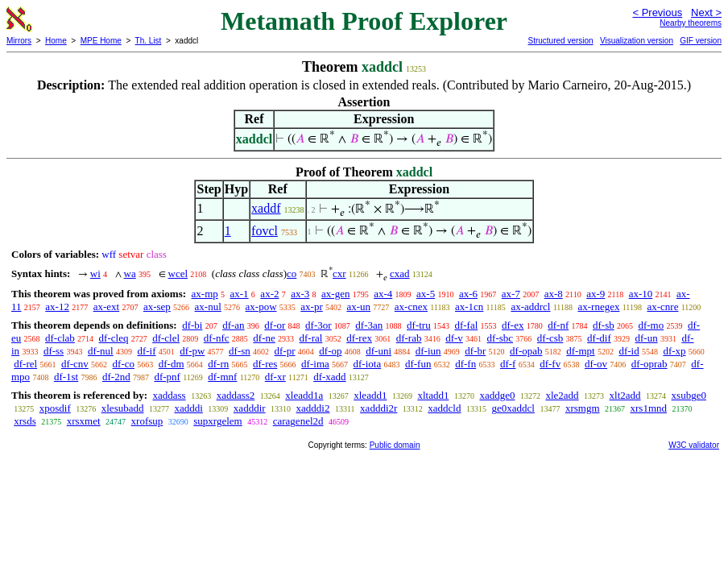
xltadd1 (433, 395)
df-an (233, 325)
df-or (275, 325)
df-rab (409, 338)
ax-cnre (662, 307)
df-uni (378, 351)
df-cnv (75, 364)
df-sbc (500, 338)
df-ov (596, 364)
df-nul (101, 351)
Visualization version (637, 41)
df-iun (428, 351)
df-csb (550, 338)
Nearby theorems (691, 23)
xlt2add (625, 395)
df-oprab (649, 364)
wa (130, 273)
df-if (146, 351)
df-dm (172, 364)
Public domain (395, 445)
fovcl (265, 231)
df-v (454, 338)
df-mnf (222, 377)
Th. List (149, 41)
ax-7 (511, 294)
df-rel (25, 364)
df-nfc (217, 338)
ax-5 (426, 294)
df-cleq (114, 338)
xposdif (55, 408)
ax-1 (240, 294)
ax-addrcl (530, 307)
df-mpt (580, 351)
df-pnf (167, 377)
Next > (706, 12)
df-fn (465, 364)
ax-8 (554, 294)
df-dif (599, 338)
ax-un (358, 307)
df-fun (418, 364)
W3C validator (694, 445)
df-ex (513, 325)
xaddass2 (236, 395)
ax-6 (468, 294)
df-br (475, 351)
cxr (339, 273)
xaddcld (444, 408)
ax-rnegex (598, 307)
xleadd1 (370, 395)
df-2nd (116, 377)
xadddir (250, 408)
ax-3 (300, 294)
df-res (265, 364)
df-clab (60, 338)
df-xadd (329, 377)
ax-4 (383, 294)
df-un (646, 338)
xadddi (188, 408)
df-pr (285, 351)
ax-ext (106, 307)
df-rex (359, 338)
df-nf (558, 325)
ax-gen (335, 294)
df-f (508, 364)
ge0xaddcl (513, 408)
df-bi (192, 325)
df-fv (550, 364)
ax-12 (57, 307)
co (292, 273)
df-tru (419, 325)
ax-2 (269, 294)
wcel (178, 273)
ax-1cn (469, 307)
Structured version (560, 41)
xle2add (562, 395)
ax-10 (641, 294)
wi (95, 273)
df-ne (264, 338)
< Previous (657, 12)
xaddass (169, 395)
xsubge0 (689, 395)
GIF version (701, 41)
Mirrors (19, 41)
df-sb (604, 325)
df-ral (311, 338)
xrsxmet (84, 421)
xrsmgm (583, 408)
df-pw (192, 351)
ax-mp (205, 294)
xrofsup (147, 421)
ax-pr (311, 307)
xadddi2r (378, 408)
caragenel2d (298, 421)
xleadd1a (304, 395)
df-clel (166, 338)
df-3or (318, 325)
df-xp (674, 351)
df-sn (240, 351)
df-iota (368, 364)
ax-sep (157, 307)
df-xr (275, 377)
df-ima (315, 364)
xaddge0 (497, 395)
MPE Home (101, 41)
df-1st (66, 377)
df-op (330, 351)
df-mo (651, 325)
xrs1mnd (649, 408)
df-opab (526, 351)
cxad (400, 273)
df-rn (218, 364)
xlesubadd (123, 408)
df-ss (54, 351)
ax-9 (596, 294)
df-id (629, 351)
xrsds (25, 421)
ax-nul (208, 307)
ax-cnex (411, 307)
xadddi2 (313, 408)
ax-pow (261, 307)
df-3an (369, 325)
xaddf (266, 208)
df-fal (466, 325)
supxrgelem (217, 421)
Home (56, 41)
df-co (124, 364)
